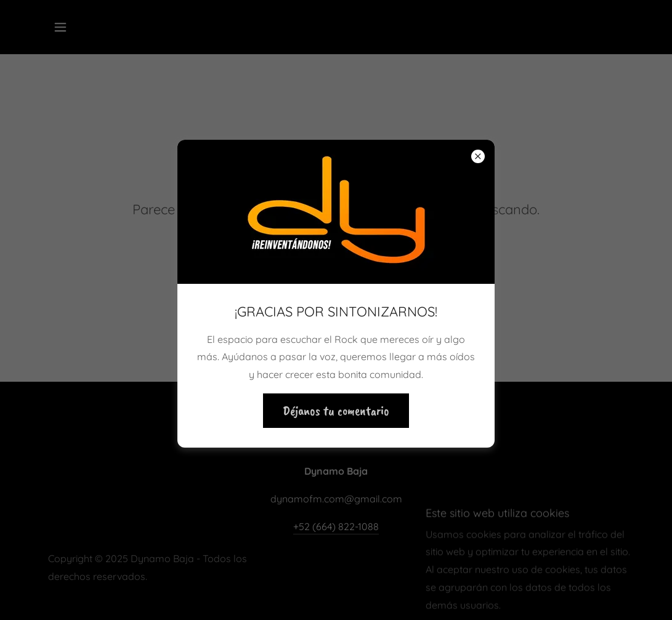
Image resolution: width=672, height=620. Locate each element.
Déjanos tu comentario (336, 411)
